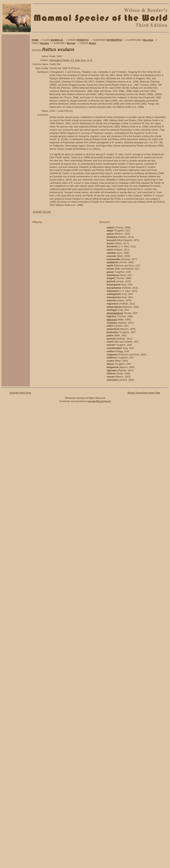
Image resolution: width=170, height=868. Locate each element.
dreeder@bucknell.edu (99, 401)
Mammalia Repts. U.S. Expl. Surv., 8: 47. (71, 60)
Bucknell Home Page (20, 393)
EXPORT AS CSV (42, 212)
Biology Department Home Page (144, 393)
